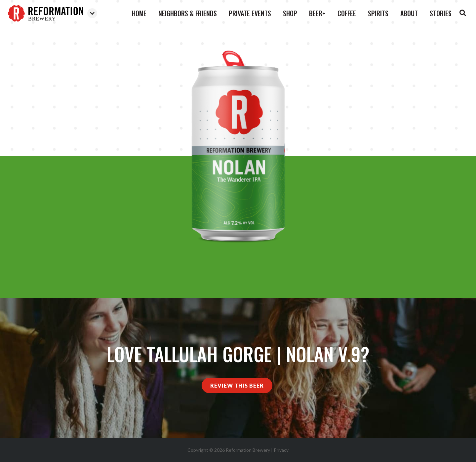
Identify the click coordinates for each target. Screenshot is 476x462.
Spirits (378, 13)
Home (139, 13)
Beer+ (317, 13)
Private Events (250, 13)
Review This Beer (237, 385)
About (409, 13)
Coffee (347, 13)
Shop (290, 13)
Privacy (281, 450)
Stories (441, 13)
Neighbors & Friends (188, 13)
